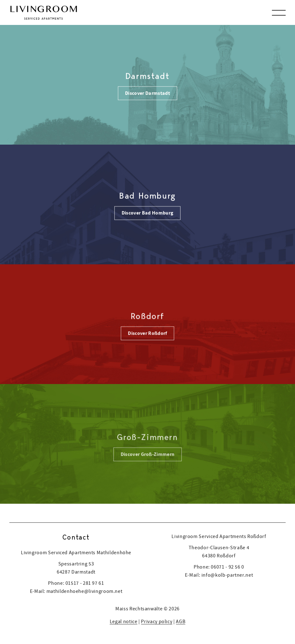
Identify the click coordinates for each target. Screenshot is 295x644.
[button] (279, 12)
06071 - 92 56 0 (227, 567)
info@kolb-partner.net (227, 575)
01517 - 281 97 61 (85, 583)
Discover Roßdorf (147, 334)
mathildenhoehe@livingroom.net (85, 591)
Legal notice (124, 621)
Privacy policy (157, 621)
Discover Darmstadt (147, 93)
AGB (181, 621)
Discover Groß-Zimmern (148, 456)
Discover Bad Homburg (147, 213)
